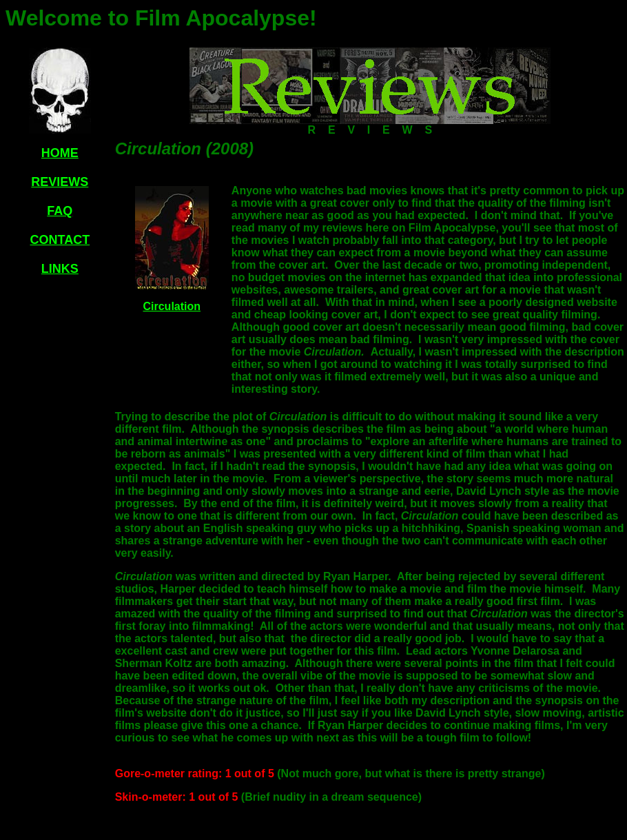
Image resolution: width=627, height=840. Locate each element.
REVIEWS (60, 182)
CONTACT (60, 240)
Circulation (172, 306)
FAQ (60, 211)
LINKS (60, 269)
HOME (60, 153)
